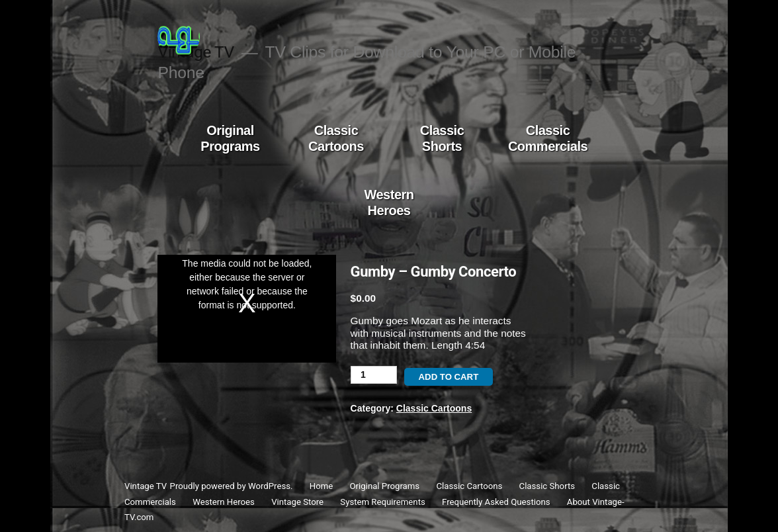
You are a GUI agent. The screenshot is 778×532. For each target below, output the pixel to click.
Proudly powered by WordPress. (233, 486)
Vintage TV (145, 486)
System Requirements (382, 502)
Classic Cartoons (336, 138)
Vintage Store (297, 502)
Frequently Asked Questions (496, 502)
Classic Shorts (442, 138)
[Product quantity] (374, 375)
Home (322, 486)
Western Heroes (389, 202)
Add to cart (449, 377)
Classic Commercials (548, 138)
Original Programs (230, 138)
